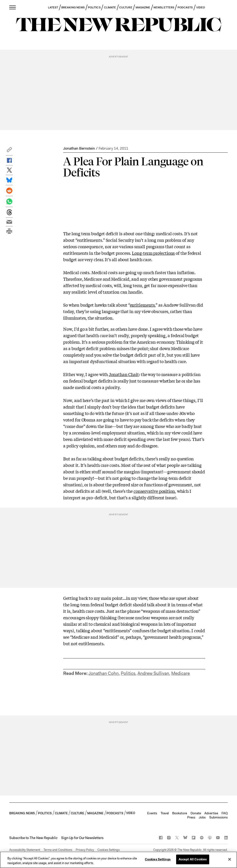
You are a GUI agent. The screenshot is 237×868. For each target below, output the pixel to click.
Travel (165, 813)
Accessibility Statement (25, 850)
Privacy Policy (85, 850)
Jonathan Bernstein (79, 148)
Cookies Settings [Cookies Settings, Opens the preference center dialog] (158, 859)
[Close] (230, 859)
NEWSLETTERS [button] (164, 7)
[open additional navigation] (13, 7)
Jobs (202, 817)
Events (152, 813)
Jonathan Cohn (104, 673)
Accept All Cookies (193, 859)
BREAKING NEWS (73, 7)
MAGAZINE (143, 7)
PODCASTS (185, 7)
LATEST (53, 7)
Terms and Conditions (58, 850)
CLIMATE (110, 7)
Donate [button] (196, 813)
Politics (128, 673)
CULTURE (126, 7)
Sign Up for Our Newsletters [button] (82, 838)
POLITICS (94, 7)
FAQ (225, 813)
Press (191, 817)
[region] (118, 860)
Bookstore (180, 813)
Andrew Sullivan (153, 673)
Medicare (181, 673)
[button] (9, 151)
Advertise (211, 813)
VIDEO (201, 7)
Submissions (218, 817)
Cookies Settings (109, 850)
